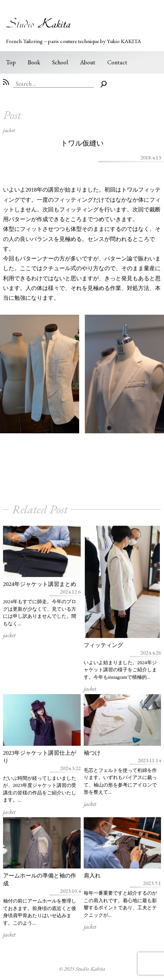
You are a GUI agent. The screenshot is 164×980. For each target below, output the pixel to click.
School (60, 62)
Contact (117, 62)
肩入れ (92, 876)
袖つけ (92, 753)
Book (34, 62)
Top (11, 62)
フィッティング (103, 645)
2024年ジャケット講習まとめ (40, 584)
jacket (9, 130)
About (88, 62)
